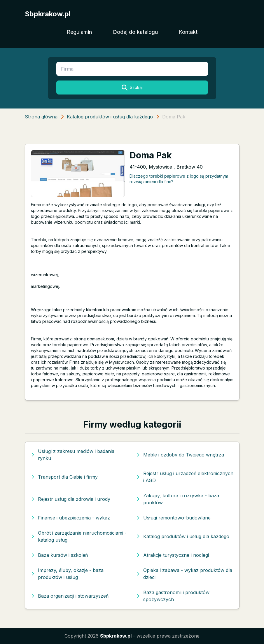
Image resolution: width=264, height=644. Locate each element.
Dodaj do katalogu (135, 32)
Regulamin (79, 32)
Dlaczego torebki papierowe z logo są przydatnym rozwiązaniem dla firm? (179, 179)
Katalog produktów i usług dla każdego (110, 117)
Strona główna (41, 117)
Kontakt (188, 32)
